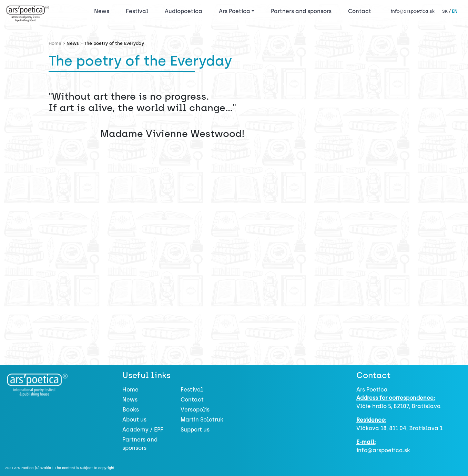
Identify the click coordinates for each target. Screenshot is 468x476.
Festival (138, 11)
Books (131, 410)
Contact (360, 11)
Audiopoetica (184, 11)
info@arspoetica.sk (413, 11)
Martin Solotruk (202, 420)
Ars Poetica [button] (235, 11)
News (102, 11)
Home (130, 390)
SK (445, 11)
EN (455, 11)
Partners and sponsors (301, 11)
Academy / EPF (143, 430)
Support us (195, 430)
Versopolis (195, 410)
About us (134, 420)
